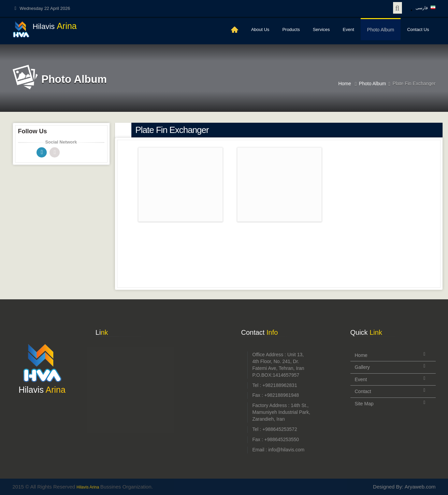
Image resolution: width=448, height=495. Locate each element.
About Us (260, 29)
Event (349, 29)
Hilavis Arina (88, 487)
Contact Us (418, 29)
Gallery (362, 367)
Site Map (364, 404)
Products (291, 29)
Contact (363, 391)
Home (344, 84)
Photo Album (381, 30)
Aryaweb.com (420, 487)
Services (321, 29)
